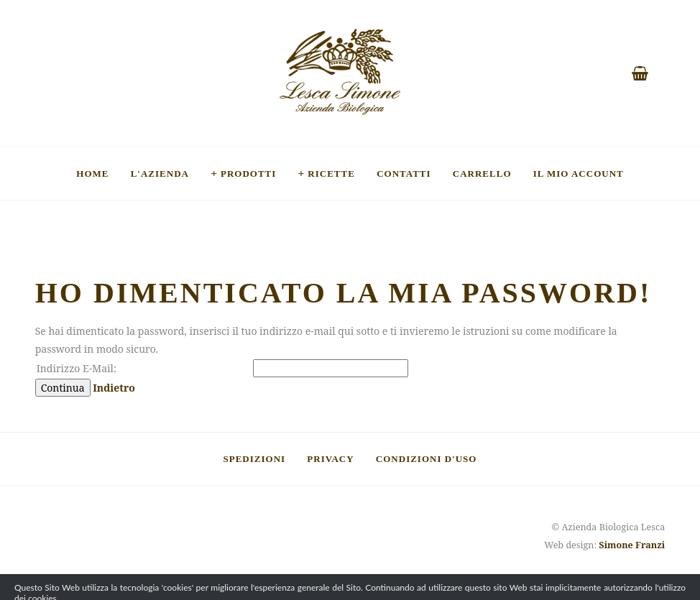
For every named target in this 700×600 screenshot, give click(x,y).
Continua (63, 388)
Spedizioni (255, 458)
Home (92, 173)
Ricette (331, 173)
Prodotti (248, 173)
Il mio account (579, 173)
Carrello (482, 173)
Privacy (330, 458)
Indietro (114, 388)
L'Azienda (160, 173)
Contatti (404, 173)
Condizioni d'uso (427, 458)
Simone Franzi (632, 545)
